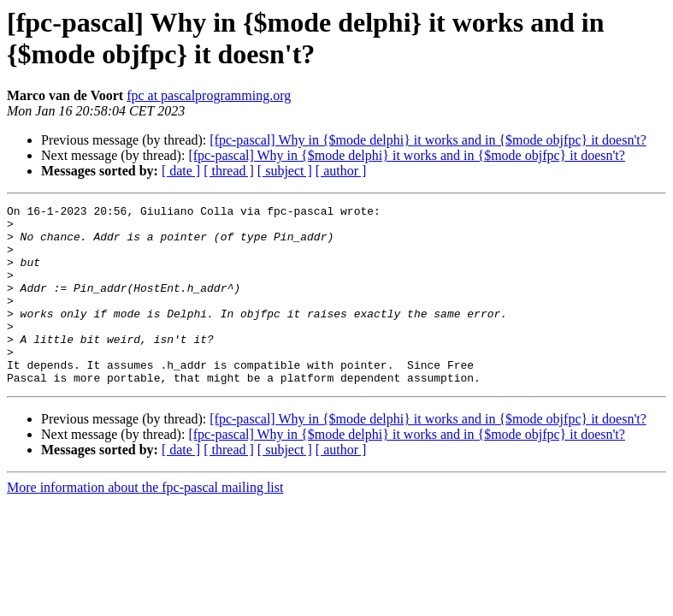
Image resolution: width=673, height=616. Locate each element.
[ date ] (181, 171)
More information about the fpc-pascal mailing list (145, 523)
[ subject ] (285, 171)
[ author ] (341, 171)
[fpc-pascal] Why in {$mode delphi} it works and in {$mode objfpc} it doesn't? (428, 140)
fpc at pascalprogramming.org (209, 95)
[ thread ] (229, 171)
